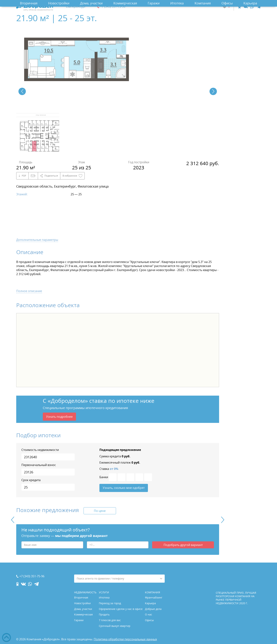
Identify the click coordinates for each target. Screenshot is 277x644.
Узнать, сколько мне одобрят (124, 488)
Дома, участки (91, 3)
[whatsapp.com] (252, 7)
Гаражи (154, 3)
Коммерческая (125, 3)
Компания (203, 3)
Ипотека (177, 3)
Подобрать (183, 545)
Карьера (250, 3)
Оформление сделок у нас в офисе (121, 609)
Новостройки (59, 3)
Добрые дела (153, 609)
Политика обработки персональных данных (125, 639)
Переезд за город (110, 603)
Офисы (227, 3)
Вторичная (29, 3)
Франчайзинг (154, 597)
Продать (104, 614)
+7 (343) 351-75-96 (113, 7)
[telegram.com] (258, 7)
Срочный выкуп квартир (115, 626)
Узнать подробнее (59, 417)
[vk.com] (245, 7)
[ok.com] (239, 7)
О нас (149, 614)
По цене (100, 511)
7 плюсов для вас (110, 620)
